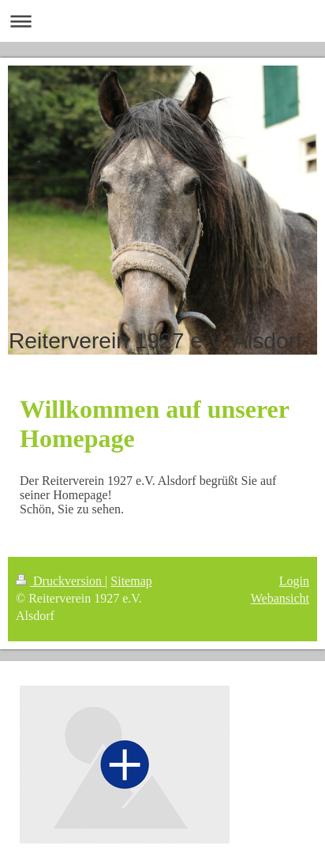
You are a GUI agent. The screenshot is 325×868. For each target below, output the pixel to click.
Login (294, 581)
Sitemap (131, 581)
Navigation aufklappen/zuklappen (162, 21)
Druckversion (60, 581)
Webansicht (280, 598)
